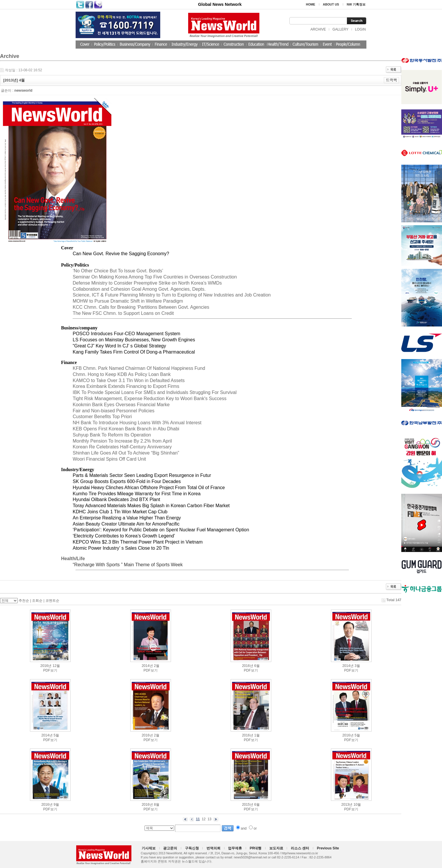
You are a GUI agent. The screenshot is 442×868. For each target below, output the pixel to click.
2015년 (248, 805)
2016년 (46, 666)
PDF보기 (50, 670)
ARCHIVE (318, 29)
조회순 (37, 601)
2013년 (347, 805)
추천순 (24, 601)
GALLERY (340, 29)
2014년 (147, 666)
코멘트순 (52, 601)
